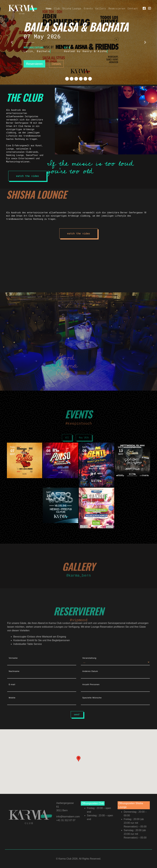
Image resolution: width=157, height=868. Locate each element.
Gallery (101, 8)
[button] (12, 42)
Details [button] (56, 64)
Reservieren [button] (34, 64)
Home (49, 8)
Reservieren (117, 8)
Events (88, 8)
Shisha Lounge (72, 8)
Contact (133, 8)
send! (77, 714)
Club (57, 8)
